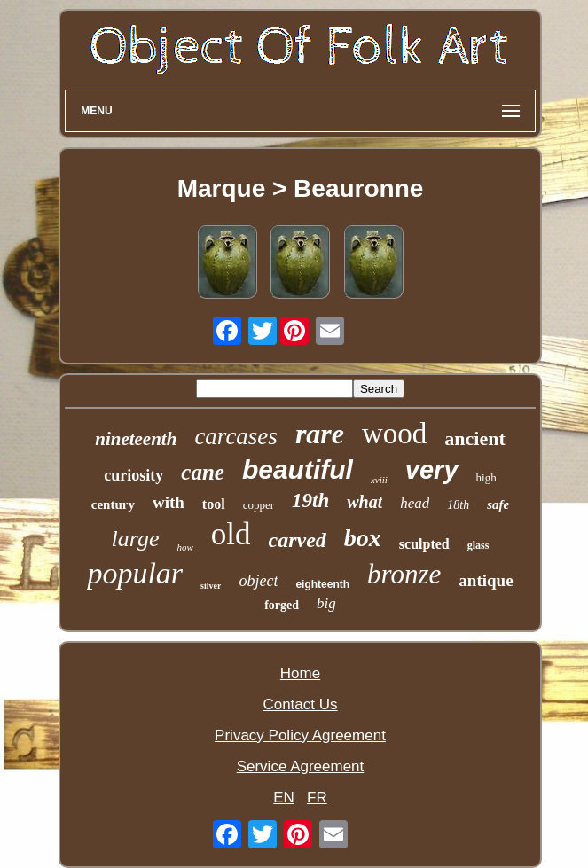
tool (214, 504)
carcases (235, 436)
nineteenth (136, 439)
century (113, 504)
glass (478, 545)
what (365, 502)
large (136, 539)
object (258, 581)
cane (203, 472)
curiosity (133, 475)
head (415, 503)
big (326, 603)
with (169, 502)
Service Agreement (301, 766)
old (231, 534)
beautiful (298, 469)
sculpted (424, 544)
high (486, 477)
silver (211, 586)
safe (498, 504)
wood (394, 434)
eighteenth (322, 584)
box (363, 538)
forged (282, 605)
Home (300, 673)
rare (320, 434)
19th (310, 500)
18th (458, 505)
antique (486, 580)
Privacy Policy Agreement (300, 735)
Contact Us (300, 704)
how (184, 547)
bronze (404, 574)
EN (284, 798)
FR (317, 798)
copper (259, 505)
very (432, 470)
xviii (379, 480)
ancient (474, 438)
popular (135, 573)
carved (298, 540)
